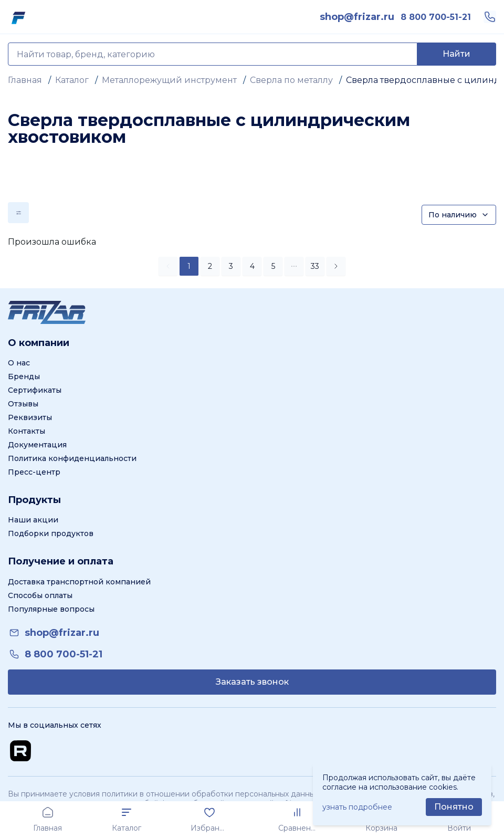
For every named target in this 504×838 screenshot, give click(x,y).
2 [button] (210, 266)
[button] (294, 266)
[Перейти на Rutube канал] (20, 751)
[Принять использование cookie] (454, 807)
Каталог (72, 80)
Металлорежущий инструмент (169, 80)
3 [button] (231, 266)
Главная (25, 80)
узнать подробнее (357, 807)
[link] (357, 17)
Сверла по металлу (291, 80)
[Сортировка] (459, 215)
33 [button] (315, 266)
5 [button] (273, 266)
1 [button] (189, 266)
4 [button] (252, 266)
